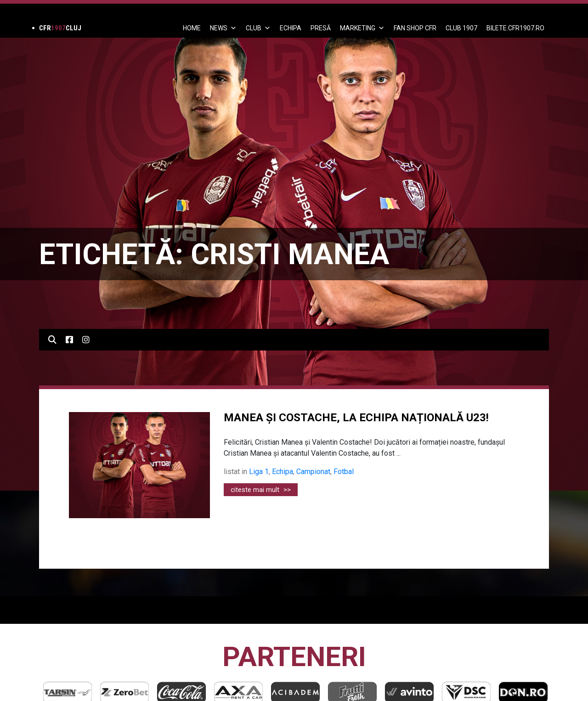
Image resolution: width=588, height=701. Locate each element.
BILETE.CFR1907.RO (515, 28)
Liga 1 (259, 472)
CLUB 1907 (461, 28)
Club (258, 28)
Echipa (283, 472)
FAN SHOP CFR (415, 28)
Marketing (362, 28)
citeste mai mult (261, 490)
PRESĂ (321, 28)
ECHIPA (291, 28)
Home (192, 28)
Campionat (313, 472)
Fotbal (344, 472)
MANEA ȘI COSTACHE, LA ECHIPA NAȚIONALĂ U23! (356, 418)
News (223, 28)
